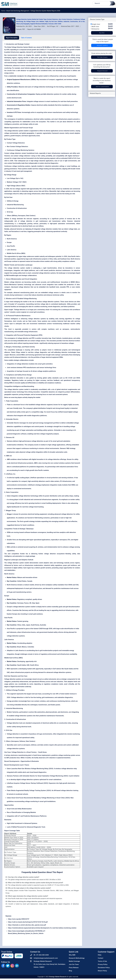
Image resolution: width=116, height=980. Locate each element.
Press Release (74, 968)
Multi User (95, 26)
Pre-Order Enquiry (102, 57)
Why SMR (72, 955)
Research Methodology (77, 958)
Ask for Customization (102, 87)
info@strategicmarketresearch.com (46, 958)
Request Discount (102, 71)
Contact (101, 958)
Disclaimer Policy (104, 968)
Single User (96, 24)
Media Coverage (74, 961)
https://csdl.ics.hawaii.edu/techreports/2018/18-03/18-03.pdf (28, 922)
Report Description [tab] (12, 38)
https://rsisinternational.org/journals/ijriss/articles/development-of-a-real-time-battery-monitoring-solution (42, 928)
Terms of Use (102, 961)
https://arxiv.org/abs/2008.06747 (19, 919)
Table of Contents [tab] (26, 38)
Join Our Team (74, 964)
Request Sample (102, 45)
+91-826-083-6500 (42, 955)
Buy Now (102, 33)
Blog (70, 971)
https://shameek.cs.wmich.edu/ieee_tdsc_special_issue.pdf (27, 925)
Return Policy (102, 971)
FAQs (100, 955)
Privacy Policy (103, 964)
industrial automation (52, 166)
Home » (4, 11)
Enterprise (96, 29)
